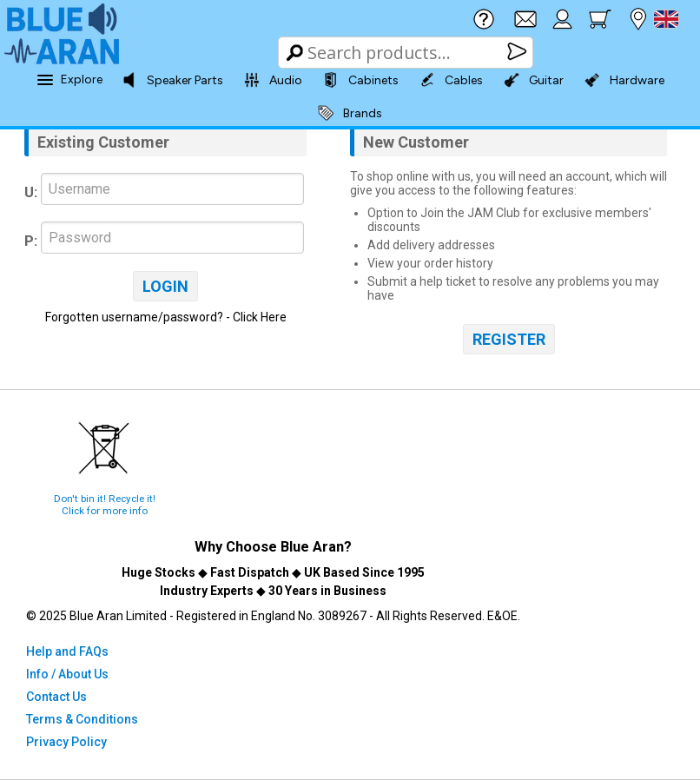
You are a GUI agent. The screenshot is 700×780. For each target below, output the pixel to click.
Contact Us (56, 697)
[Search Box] (407, 53)
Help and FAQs (67, 651)
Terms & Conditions (82, 719)
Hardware (624, 80)
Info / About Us (67, 674)
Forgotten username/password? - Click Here (166, 317)
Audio (273, 80)
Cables (451, 80)
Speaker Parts (172, 80)
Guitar (534, 80)
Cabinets (361, 80)
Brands (350, 113)
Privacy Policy (66, 742)
